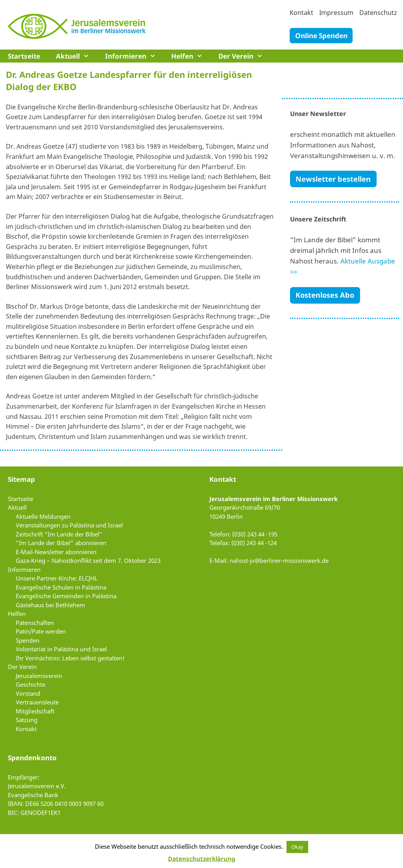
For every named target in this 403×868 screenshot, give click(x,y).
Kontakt (301, 13)
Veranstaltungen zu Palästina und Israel (69, 525)
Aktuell (77, 56)
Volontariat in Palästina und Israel (61, 649)
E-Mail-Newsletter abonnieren (56, 552)
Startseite (24, 56)
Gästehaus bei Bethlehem (50, 605)
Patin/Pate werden (41, 631)
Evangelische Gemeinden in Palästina (66, 596)
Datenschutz (378, 13)
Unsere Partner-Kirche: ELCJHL (57, 578)
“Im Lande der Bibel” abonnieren (61, 543)
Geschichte (31, 684)
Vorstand (28, 693)
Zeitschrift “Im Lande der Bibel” (59, 534)
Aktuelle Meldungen (43, 516)
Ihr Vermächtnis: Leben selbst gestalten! (70, 658)
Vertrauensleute (37, 702)
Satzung (27, 720)
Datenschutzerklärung (201, 859)
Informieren (134, 56)
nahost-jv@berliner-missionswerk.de (279, 560)
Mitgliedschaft (35, 711)
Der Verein (245, 56)
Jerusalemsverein (39, 676)
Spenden (28, 640)
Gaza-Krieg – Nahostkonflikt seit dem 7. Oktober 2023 (88, 560)
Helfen (191, 56)
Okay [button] (297, 847)
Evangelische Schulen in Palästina (61, 587)
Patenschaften (35, 623)
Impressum (336, 13)
